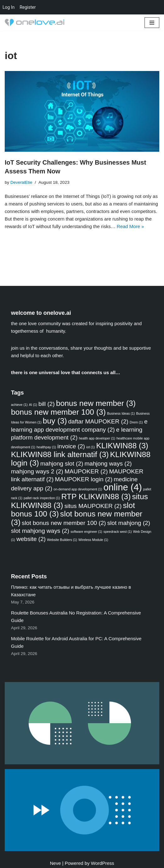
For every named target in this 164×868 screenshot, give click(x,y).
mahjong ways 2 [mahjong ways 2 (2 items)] (37, 471)
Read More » (131, 226)
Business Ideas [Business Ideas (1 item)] (121, 413)
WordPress (102, 863)
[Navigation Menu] (152, 23)
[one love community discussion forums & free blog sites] (36, 23)
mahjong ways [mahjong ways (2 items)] (108, 464)
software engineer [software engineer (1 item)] (86, 532)
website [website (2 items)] (31, 539)
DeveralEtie (21, 182)
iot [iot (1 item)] (91, 447)
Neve (55, 863)
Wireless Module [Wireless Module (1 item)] (93, 540)
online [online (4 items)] (123, 487)
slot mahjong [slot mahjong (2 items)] (129, 523)
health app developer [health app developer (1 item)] (97, 438)
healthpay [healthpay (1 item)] (46, 447)
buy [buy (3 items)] (55, 421)
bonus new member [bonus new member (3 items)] (96, 403)
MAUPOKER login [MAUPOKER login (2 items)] (84, 479)
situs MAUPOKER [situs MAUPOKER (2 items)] (93, 506)
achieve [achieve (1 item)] (19, 405)
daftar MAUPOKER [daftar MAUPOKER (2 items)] (98, 421)
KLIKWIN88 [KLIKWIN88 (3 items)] (122, 446)
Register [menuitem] (27, 7)
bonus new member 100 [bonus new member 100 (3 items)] (58, 412)
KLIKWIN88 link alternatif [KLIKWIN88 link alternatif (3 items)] (60, 454)
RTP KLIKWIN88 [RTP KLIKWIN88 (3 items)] (96, 497)
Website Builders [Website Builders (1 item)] (62, 540)
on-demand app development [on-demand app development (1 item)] (78, 489)
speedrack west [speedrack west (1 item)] (118, 532)
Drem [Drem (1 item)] (136, 422)
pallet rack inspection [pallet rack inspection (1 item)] (42, 498)
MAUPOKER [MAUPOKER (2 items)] (86, 471)
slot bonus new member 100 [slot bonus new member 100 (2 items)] (64, 523)
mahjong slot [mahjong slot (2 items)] (62, 464)
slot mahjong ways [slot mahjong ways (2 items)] (40, 531)
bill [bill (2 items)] (46, 404)
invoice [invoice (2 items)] (71, 446)
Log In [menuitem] (8, 7)
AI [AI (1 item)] (33, 405)
